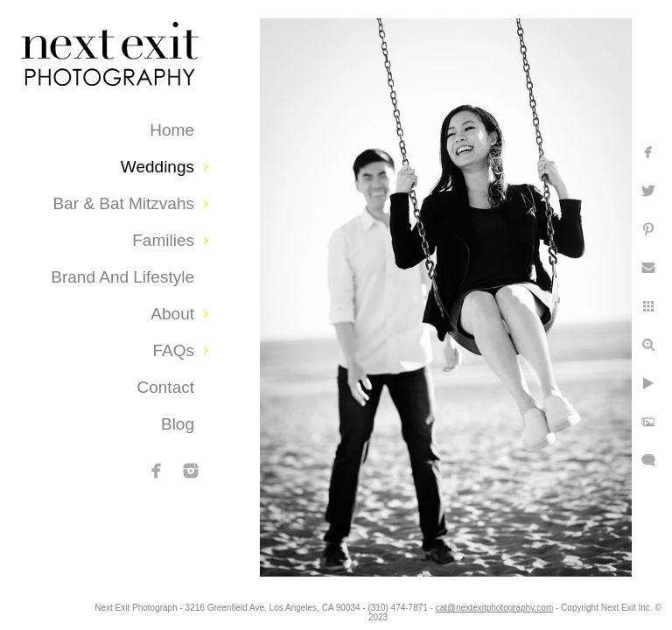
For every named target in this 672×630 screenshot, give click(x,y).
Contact (166, 387)
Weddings (157, 167)
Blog (178, 424)
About (172, 314)
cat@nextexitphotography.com (568, 608)
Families (163, 240)
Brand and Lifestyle (122, 277)
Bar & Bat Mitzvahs (123, 203)
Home (172, 130)
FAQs (173, 350)
